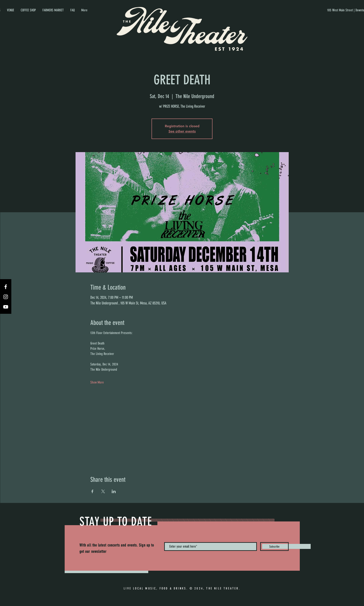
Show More (97, 382)
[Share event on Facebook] (92, 491)
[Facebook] (6, 287)
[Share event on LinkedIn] (114, 491)
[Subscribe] (274, 547)
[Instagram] (6, 297)
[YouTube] (6, 307)
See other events (182, 131)
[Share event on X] (103, 491)
